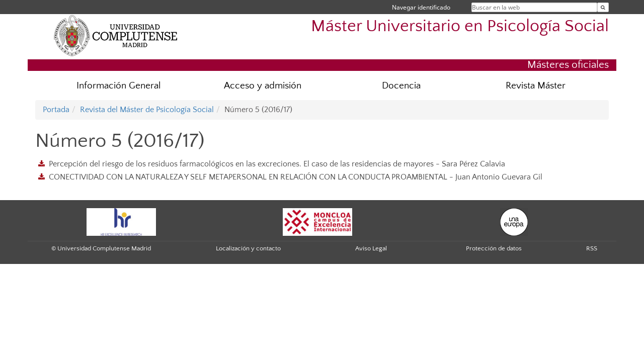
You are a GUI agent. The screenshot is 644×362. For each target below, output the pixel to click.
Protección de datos (494, 248)
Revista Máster (536, 86)
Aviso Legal (371, 248)
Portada (56, 110)
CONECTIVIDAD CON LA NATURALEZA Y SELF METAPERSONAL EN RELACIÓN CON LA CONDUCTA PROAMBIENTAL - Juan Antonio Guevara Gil (296, 177)
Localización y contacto (248, 248)
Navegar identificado (421, 7)
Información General (119, 86)
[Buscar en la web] (603, 7)
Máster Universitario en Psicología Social (460, 26)
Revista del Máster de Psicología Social (147, 110)
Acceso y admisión (263, 86)
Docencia (401, 86)
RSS (592, 248)
